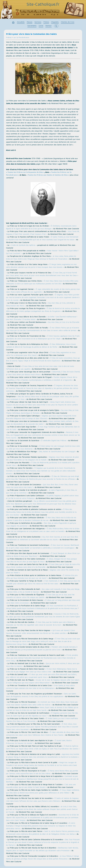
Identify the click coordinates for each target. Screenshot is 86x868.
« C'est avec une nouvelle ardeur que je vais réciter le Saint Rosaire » (41, 786)
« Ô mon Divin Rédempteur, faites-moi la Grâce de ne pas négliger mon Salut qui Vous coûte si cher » (41, 671)
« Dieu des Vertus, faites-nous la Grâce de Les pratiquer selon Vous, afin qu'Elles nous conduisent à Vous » (42, 398)
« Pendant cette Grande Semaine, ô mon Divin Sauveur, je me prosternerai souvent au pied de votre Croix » (42, 649)
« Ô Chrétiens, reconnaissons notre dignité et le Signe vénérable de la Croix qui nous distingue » (41, 227)
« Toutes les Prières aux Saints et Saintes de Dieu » (48, 175)
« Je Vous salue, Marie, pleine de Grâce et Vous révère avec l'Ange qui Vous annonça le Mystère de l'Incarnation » (41, 258)
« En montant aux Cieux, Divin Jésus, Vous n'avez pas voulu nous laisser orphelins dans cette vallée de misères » (42, 704)
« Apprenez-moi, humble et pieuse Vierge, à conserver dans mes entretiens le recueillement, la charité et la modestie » (43, 756)
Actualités (21, 22)
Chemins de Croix (68, 22)
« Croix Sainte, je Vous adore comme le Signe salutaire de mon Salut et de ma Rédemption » (40, 687)
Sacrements (32, 26)
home (13, 22)
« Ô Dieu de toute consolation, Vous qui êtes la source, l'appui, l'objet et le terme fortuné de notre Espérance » (43, 360)
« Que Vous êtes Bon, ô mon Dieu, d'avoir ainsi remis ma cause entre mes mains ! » (42, 486)
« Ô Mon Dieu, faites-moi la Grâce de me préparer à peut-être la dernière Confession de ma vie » (41, 519)
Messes (30, 22)
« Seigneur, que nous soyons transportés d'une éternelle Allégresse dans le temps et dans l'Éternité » (41, 417)
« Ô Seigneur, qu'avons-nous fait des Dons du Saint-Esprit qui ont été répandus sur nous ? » (42, 715)
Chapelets (55, 22)
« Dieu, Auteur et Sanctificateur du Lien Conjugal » (57, 452)
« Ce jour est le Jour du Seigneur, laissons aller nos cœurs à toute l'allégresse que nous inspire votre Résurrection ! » (43, 682)
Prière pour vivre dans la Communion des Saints (31, 34)
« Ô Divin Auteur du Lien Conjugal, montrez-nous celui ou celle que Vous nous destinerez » (43, 448)
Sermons (38, 22)
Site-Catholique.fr (43, 5)
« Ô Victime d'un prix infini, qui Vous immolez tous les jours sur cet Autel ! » (42, 577)
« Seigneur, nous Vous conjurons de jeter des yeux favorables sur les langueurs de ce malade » (42, 459)
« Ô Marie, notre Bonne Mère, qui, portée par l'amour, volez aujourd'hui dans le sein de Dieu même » (42, 772)
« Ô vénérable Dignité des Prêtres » (54, 441)
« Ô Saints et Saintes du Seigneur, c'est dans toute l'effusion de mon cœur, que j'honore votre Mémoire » (42, 800)
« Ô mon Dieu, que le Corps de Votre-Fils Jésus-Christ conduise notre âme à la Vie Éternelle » (43, 566)
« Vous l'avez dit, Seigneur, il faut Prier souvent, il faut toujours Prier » (43, 233)
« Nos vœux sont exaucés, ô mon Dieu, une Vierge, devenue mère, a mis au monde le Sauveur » (43, 591)
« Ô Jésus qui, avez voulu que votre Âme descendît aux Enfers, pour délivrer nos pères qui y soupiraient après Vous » (41, 676)
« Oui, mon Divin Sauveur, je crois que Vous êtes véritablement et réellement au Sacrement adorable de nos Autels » (42, 538)
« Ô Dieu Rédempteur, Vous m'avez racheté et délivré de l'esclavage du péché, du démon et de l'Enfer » (41, 346)
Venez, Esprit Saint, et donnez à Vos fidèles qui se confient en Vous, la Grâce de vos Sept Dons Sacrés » (42, 709)
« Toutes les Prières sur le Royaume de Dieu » (25, 172)
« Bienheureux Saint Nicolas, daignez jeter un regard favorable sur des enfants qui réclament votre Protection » (42, 849)
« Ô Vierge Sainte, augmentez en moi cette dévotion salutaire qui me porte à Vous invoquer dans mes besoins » (41, 266)
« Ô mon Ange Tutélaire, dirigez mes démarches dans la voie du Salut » (43, 428)
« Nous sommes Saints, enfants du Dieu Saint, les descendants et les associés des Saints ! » (42, 423)
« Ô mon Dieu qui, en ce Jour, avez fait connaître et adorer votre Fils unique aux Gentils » (40, 596)
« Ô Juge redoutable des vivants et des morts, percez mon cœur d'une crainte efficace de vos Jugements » (43, 291)
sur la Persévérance (21, 38)
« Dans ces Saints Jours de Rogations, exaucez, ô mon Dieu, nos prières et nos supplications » (41, 695)
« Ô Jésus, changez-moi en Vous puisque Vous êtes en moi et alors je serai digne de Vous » (41, 560)
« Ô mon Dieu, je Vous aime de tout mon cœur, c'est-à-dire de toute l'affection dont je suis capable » (40, 368)
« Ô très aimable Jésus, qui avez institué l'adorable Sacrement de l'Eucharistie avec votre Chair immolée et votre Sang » (42, 658)
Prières (46, 22)
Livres (41, 26)
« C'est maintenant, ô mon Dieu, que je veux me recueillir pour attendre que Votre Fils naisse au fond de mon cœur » (43, 582)
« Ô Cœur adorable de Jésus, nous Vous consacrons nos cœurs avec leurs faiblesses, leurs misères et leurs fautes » (43, 734)
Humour (49, 26)
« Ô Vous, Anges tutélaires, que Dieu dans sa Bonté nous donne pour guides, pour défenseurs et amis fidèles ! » (43, 792)
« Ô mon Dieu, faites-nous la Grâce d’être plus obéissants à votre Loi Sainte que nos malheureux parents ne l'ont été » (42, 283)
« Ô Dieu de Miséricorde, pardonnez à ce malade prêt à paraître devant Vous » (43, 464)
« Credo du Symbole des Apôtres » (23, 245)
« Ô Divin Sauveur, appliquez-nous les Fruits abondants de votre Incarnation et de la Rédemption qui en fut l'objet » (43, 338)
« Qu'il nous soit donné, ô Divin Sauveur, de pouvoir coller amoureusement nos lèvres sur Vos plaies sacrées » (40, 632)
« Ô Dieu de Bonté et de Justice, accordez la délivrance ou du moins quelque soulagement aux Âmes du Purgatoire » (43, 310)
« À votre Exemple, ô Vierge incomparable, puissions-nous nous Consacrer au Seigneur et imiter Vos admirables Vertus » (41, 826)
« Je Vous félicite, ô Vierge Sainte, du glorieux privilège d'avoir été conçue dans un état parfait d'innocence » (42, 858)
